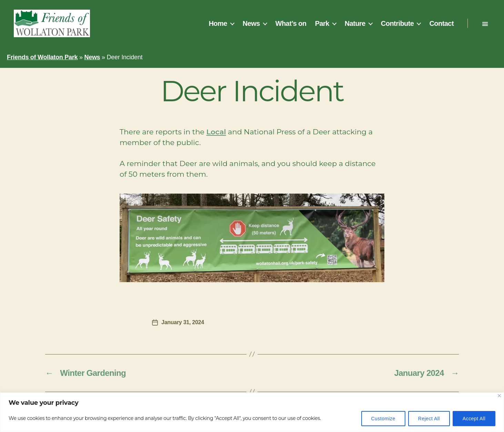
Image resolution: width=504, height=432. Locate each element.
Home (218, 23)
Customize (383, 419)
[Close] (499, 396)
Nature (355, 23)
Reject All (429, 419)
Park (322, 23)
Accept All (474, 419)
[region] (252, 412)
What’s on (291, 23)
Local (216, 132)
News (251, 23)
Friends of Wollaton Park (42, 57)
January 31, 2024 (183, 322)
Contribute (397, 23)
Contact (441, 23)
